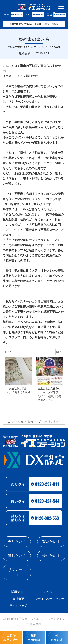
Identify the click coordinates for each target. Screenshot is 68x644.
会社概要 (18, 599)
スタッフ (50, 592)
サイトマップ (18, 606)
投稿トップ (34, 422)
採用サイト (18, 592)
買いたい (49, 542)
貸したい (15, 556)
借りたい (49, 556)
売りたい (15, 542)
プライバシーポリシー (50, 599)
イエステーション (16, 422)
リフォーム (17, 570)
